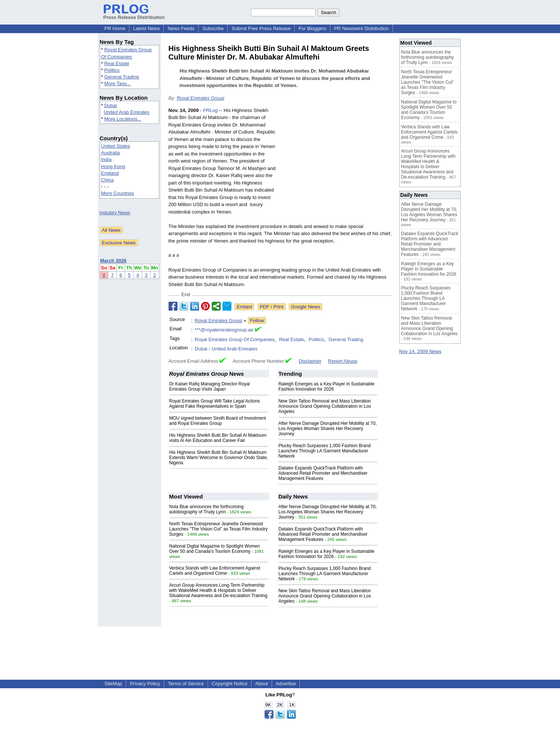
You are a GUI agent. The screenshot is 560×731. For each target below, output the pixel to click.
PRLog (210, 110)
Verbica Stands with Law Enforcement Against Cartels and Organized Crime (215, 571)
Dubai (111, 105)
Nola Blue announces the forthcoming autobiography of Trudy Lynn (207, 509)
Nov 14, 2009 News (420, 351)
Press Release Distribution (134, 15)
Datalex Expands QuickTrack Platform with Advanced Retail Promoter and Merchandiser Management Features (323, 473)
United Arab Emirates (127, 112)
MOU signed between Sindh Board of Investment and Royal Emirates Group (218, 421)
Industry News (115, 213)
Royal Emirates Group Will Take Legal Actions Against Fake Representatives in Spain (215, 404)
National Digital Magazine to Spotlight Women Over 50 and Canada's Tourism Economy (215, 549)
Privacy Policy (145, 684)
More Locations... (123, 119)
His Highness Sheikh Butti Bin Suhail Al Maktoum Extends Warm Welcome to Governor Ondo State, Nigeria (219, 458)
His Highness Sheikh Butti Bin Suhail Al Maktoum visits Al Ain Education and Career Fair (218, 438)
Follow (257, 320)
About (262, 684)
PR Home (115, 28)
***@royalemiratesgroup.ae (224, 330)
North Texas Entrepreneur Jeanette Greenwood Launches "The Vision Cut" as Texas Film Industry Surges (219, 529)
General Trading (121, 77)
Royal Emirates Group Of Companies (235, 339)
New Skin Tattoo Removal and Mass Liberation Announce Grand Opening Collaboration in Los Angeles (325, 406)
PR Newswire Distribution (361, 28)
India (106, 159)
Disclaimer (310, 361)
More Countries (118, 193)
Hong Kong (113, 166)
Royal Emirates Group (201, 98)
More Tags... (117, 84)
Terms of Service (186, 684)
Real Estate (117, 63)
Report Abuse (343, 361)
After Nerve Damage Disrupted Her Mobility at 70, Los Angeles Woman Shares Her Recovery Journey (327, 429)
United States (116, 146)
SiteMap (113, 684)
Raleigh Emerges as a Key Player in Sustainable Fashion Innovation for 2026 (326, 387)
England (110, 173)
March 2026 (113, 261)
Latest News (147, 28)
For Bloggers (312, 28)
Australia (111, 153)
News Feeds (181, 28)
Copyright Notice (230, 684)
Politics (112, 70)
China (108, 180)
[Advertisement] (336, 161)
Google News (305, 307)
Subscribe (213, 28)
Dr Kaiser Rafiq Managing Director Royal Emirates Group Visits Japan (210, 387)
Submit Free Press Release (261, 28)
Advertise (286, 684)
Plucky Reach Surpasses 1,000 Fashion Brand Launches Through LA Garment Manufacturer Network (324, 451)
